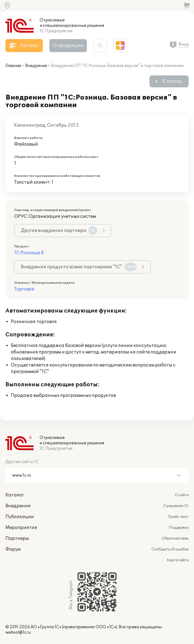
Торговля (24, 289)
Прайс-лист (178, 517)
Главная (13, 66)
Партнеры (17, 538)
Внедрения (36, 66)
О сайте (182, 495)
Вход (184, 44)
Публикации (20, 517)
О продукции (68, 46)
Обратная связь (175, 538)
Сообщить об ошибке (170, 549)
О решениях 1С (176, 506)
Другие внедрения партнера (59, 231)
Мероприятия (21, 528)
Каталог (15, 495)
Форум (13, 549)
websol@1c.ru (18, 632)
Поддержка (179, 528)
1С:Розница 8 (29, 253)
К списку (172, 81)
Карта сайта (178, 560)
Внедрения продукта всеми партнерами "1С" (79, 267)
